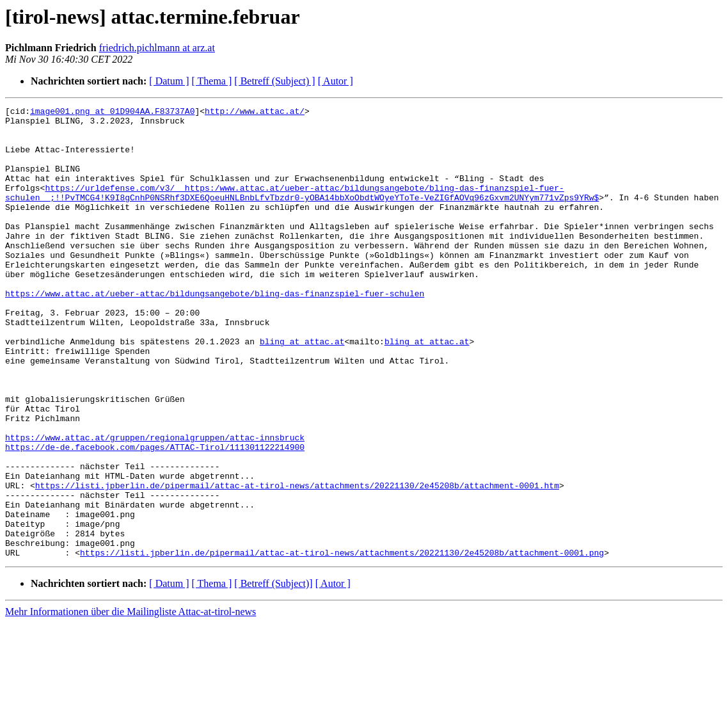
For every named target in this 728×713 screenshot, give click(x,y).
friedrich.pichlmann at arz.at (157, 48)
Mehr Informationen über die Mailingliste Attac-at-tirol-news (131, 702)
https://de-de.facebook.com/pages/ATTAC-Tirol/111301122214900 (155, 516)
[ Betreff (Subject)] (273, 674)
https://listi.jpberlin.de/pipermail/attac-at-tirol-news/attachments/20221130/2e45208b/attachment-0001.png (342, 643)
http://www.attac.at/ (255, 113)
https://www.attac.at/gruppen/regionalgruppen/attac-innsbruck (155, 504)
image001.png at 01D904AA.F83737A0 (112, 113)
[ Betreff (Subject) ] (274, 81)
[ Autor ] (336, 81)
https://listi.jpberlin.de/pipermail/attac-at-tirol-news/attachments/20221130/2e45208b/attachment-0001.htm (297, 562)
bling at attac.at (302, 389)
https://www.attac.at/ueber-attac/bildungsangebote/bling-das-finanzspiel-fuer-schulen (215, 332)
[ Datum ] (169, 81)
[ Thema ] (212, 81)
